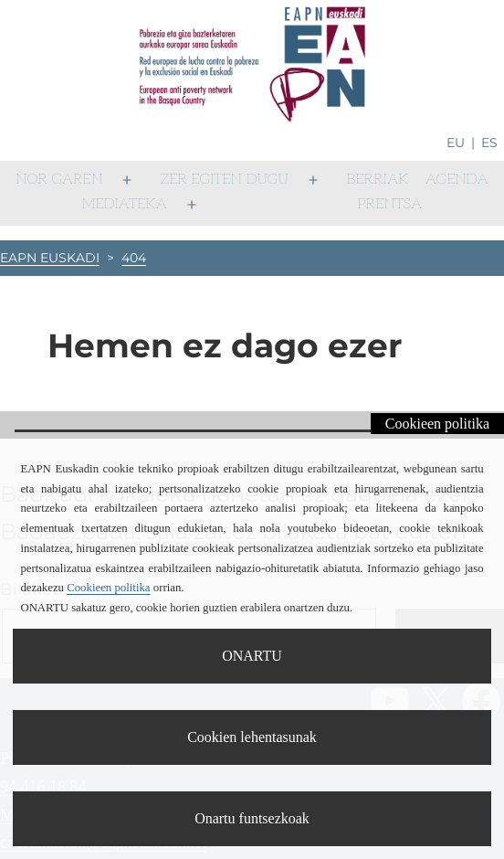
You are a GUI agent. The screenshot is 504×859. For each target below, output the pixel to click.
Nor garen (59, 180)
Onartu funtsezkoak (252, 818)
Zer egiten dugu (225, 180)
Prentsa (389, 204)
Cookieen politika (437, 424)
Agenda (457, 180)
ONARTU (252, 656)
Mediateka (125, 204)
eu (456, 143)
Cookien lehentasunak (252, 737)
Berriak (377, 180)
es (489, 143)
